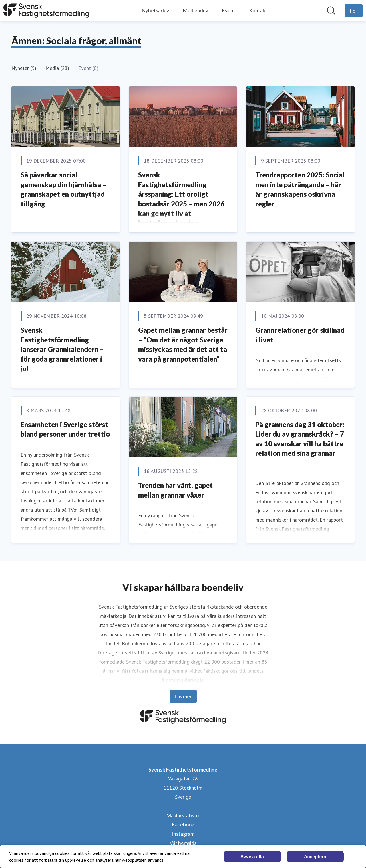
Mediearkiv (195, 10)
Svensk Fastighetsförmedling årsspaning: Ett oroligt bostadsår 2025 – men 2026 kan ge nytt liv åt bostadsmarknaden (181, 199)
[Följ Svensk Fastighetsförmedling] (354, 11)
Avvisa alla (252, 857)
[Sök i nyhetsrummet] (331, 11)
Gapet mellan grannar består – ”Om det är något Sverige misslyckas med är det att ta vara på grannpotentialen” (183, 344)
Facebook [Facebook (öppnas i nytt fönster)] (183, 824)
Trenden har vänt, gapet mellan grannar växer (175, 490)
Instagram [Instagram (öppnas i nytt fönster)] (183, 834)
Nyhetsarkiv (155, 10)
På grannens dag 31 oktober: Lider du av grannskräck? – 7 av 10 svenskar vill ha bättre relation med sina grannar (300, 439)
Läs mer (183, 696)
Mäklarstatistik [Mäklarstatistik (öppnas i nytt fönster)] (183, 815)
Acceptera (315, 857)
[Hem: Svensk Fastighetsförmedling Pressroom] (46, 11)
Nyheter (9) (24, 68)
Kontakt (258, 10)
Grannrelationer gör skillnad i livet (300, 335)
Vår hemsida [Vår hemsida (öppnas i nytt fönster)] (183, 843)
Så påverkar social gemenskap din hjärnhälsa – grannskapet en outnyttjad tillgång (63, 189)
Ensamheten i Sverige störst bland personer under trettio (65, 429)
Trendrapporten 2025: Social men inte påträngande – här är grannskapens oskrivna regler (300, 189)
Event (229, 10)
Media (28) (57, 68)
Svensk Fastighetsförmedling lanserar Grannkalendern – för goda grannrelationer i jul (62, 349)
